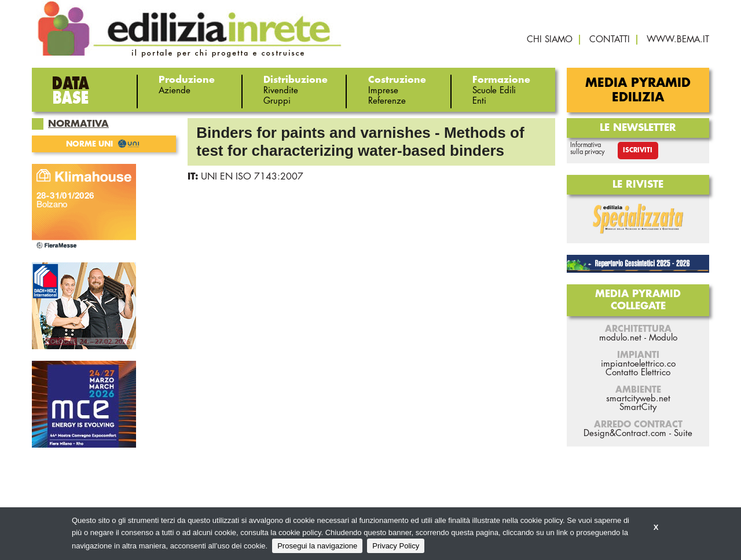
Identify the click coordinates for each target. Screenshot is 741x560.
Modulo (663, 338)
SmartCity (638, 407)
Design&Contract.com (625, 433)
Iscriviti (638, 150)
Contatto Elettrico (638, 373)
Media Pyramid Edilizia (638, 90)
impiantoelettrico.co (638, 364)
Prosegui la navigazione (317, 546)
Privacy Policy (396, 546)
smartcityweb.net (638, 399)
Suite (683, 433)
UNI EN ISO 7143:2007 (252, 177)
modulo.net (620, 338)
